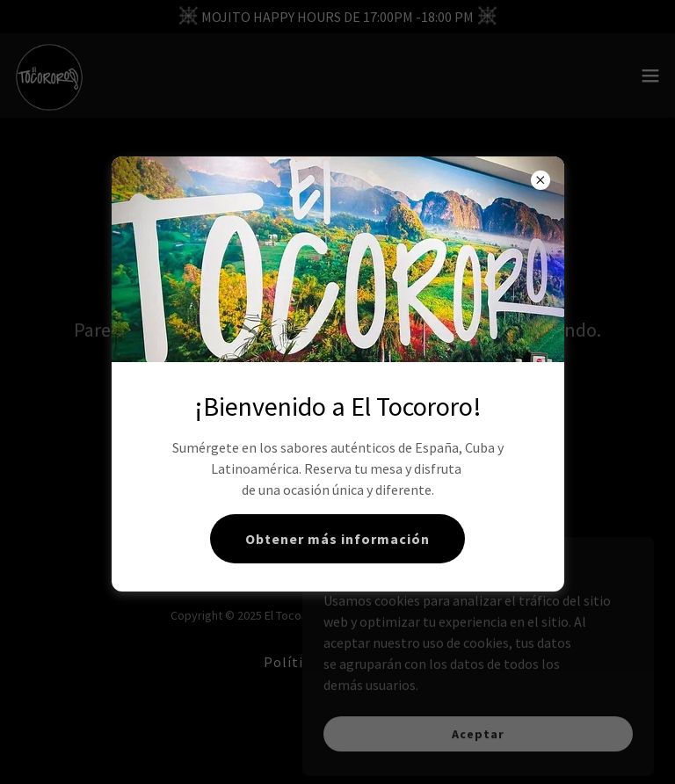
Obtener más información (337, 539)
